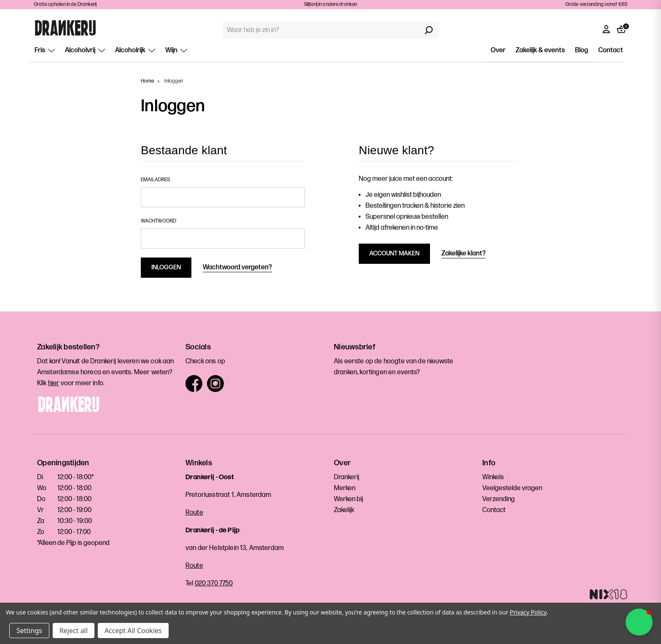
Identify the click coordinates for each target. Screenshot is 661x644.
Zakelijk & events (540, 50)
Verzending (498, 499)
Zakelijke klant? (464, 254)
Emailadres (155, 180)
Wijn (176, 50)
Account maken (394, 254)
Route (194, 513)
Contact (611, 50)
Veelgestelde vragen (512, 488)
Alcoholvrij (85, 50)
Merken (345, 488)
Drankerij (347, 477)
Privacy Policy (528, 612)
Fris (45, 50)
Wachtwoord (159, 221)
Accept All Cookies (133, 631)
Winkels (493, 477)
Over (498, 50)
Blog (582, 50)
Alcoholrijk (135, 50)
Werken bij (348, 499)
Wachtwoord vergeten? (237, 267)
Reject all (74, 631)
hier (54, 383)
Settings (29, 631)
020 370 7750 (214, 584)
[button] (639, 622)
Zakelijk (344, 510)
